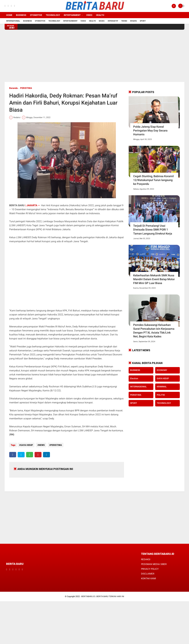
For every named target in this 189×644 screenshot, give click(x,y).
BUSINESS (135, 370)
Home (9, 15)
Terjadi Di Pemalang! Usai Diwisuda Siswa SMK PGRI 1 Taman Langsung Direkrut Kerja (153, 230)
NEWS (41, 445)
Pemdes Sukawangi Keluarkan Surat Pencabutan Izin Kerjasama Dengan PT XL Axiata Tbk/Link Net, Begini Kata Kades (154, 331)
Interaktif (113, 21)
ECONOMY (162, 370)
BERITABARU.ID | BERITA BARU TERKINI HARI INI (103, 595)
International (13, 21)
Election (134, 378)
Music (102, 21)
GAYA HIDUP (27, 445)
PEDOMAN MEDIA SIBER (154, 563)
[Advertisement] (94, 56)
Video (89, 15)
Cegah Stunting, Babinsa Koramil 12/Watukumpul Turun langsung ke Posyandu (154, 180)
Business (21, 15)
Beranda (13, 88)
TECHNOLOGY (164, 403)
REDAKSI (146, 558)
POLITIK (161, 395)
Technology (53, 15)
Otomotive (36, 15)
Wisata (133, 21)
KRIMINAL (162, 387)
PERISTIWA (26, 88)
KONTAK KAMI (149, 577)
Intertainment (72, 15)
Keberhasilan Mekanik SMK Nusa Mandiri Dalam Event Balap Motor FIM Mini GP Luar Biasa (154, 279)
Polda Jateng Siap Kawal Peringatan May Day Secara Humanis (150, 130)
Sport (143, 21)
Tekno (124, 21)
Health (100, 15)
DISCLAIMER (148, 572)
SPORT (134, 403)
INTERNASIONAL (138, 387)
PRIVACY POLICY (150, 567)
